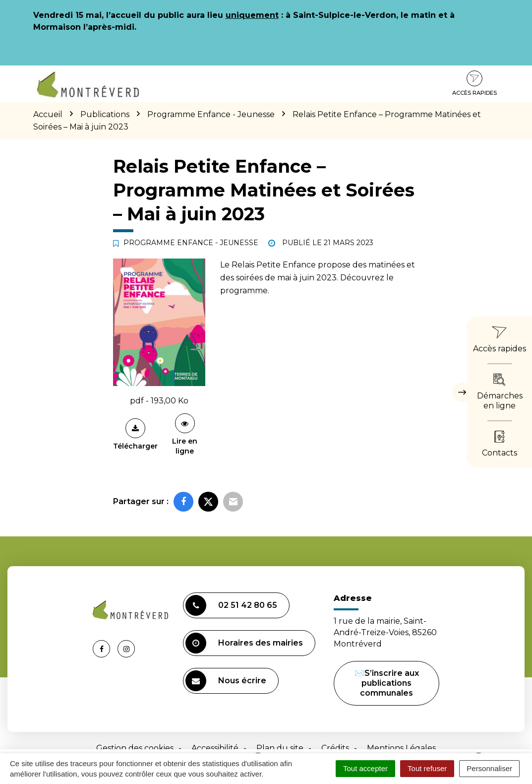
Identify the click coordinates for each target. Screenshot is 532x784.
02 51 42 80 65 (231, 605)
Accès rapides (474, 83)
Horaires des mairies (244, 643)
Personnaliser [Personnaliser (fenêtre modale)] (489, 768)
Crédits (335, 748)
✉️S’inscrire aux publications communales (387, 683)
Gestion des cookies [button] (135, 748)
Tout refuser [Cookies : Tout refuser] (427, 768)
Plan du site (280, 748)
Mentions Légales (401, 748)
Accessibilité (215, 748)
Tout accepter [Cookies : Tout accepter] (365, 768)
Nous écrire (226, 681)
